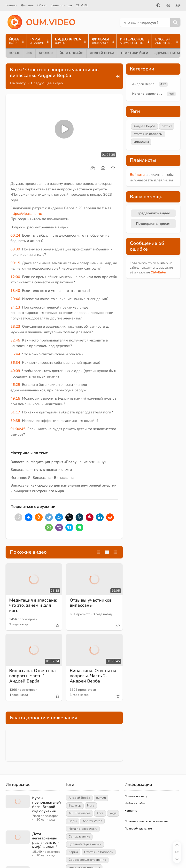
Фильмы (27, 5)
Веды (73, 821)
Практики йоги (135, 53)
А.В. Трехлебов (80, 813)
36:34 (15, 363)
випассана (141, 142)
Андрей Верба (102, 53)
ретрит (167, 126)
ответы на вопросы (148, 134)
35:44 (15, 354)
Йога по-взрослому (147, 94)
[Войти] (168, 6)
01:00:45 (18, 429)
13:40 (15, 291)
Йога (91, 806)
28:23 (15, 326)
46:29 (15, 385)
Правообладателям (138, 829)
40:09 (15, 371)
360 (29, 53)
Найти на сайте (135, 803)
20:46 (15, 299)
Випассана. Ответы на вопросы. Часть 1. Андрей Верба (32, 676)
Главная (11, 5)
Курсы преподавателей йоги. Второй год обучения (46, 805)
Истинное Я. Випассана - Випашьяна (42, 478)
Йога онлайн (71, 53)
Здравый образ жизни (85, 844)
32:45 (15, 340)
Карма (73, 852)
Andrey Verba (92, 821)
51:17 (15, 412)
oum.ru (101, 798)
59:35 (15, 421)
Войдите (137, 175)
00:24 (15, 235)
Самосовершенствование (87, 860)
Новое (14, 53)
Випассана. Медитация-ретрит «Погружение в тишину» (58, 462)
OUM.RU (82, 5)
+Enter (158, 272)
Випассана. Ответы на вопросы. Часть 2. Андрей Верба (93, 676)
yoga (113, 813)
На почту (18, 83)
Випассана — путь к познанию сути (41, 470)
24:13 (15, 307)
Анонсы (46, 53)
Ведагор (75, 806)
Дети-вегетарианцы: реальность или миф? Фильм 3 (46, 840)
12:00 (15, 277)
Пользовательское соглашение (147, 821)
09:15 (15, 263)
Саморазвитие (79, 837)
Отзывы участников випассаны (91, 603)
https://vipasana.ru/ (26, 214)
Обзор (42, 5)
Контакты (131, 811)
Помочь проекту (136, 796)
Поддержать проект (153, 224)
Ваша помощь (61, 5)
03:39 (15, 249)
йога (100, 813)
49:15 (15, 398)
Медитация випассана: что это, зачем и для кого (33, 605)
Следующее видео (47, 83)
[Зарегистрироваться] (178, 6)
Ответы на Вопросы (99, 852)
